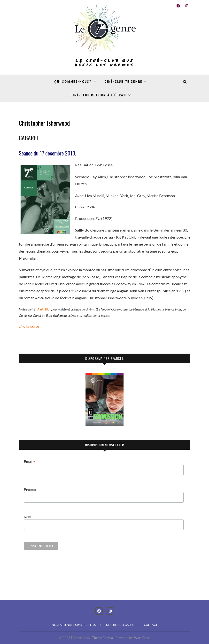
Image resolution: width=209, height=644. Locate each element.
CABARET (29, 138)
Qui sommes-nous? (73, 82)
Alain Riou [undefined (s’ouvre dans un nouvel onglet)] (44, 309)
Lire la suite (29, 326)
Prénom (30, 489)
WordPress (142, 638)
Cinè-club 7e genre (124, 82)
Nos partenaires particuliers (74, 625)
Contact (151, 625)
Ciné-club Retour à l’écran (98, 95)
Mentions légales (120, 625)
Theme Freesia (102, 638)
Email (30, 462)
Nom (28, 517)
